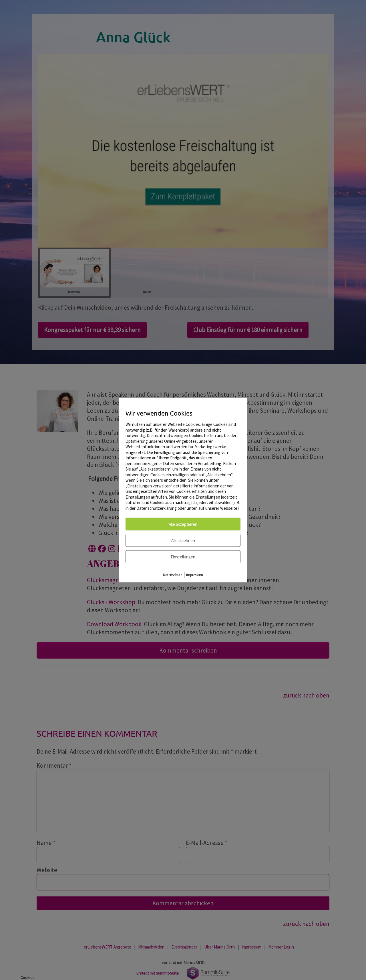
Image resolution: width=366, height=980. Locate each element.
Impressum (195, 575)
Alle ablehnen (183, 541)
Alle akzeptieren (183, 524)
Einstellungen (183, 557)
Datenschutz (173, 575)
